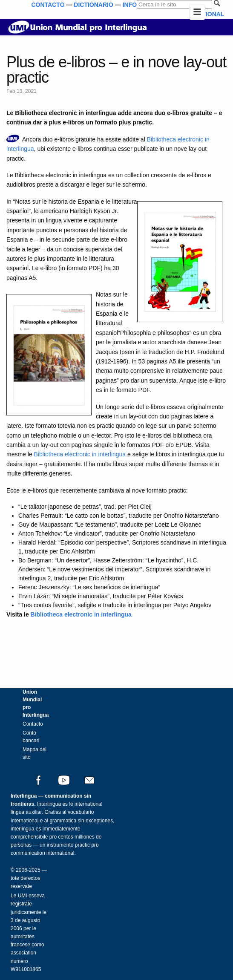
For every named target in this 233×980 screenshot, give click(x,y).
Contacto (33, 724)
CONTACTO (48, 5)
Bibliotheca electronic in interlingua (80, 454)
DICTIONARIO (93, 5)
